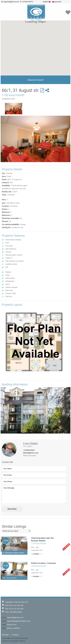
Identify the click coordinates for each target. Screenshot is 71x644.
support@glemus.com (15, 617)
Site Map (5, 635)
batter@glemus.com (31, 453)
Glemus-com (12, 625)
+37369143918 (29, 450)
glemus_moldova (13, 628)
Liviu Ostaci (30, 444)
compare (35, 554)
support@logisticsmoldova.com (19, 621)
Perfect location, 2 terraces (43, 563)
